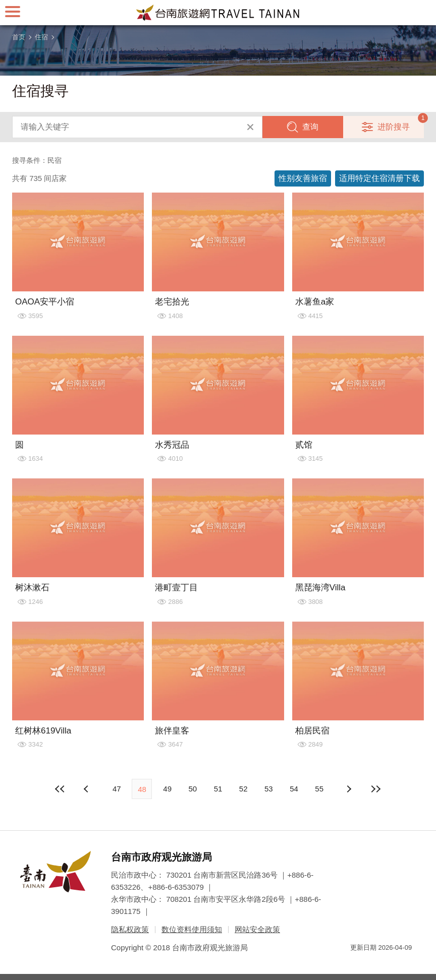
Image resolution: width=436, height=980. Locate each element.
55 (319, 789)
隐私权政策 (130, 929)
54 (294, 789)
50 (193, 789)
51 (218, 789)
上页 (349, 789)
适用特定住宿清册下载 (379, 178)
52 (243, 789)
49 (167, 789)
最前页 (60, 789)
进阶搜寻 (394, 127)
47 (117, 789)
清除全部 (250, 127)
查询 (310, 127)
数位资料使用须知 (192, 929)
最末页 (376, 789)
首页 (19, 37)
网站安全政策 (257, 929)
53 (269, 789)
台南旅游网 (218, 13)
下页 (87, 789)
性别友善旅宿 (303, 178)
